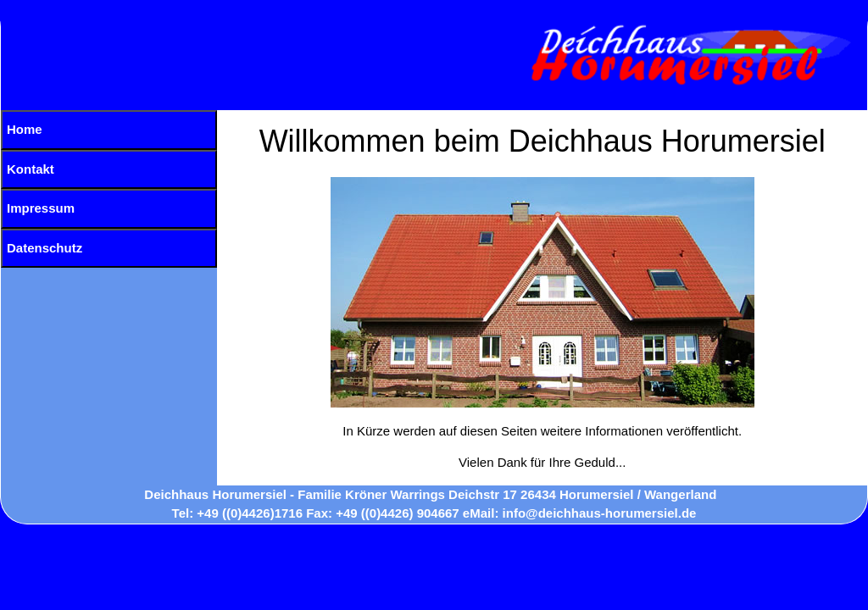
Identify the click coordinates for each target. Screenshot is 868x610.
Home (25, 129)
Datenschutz (45, 248)
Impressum (41, 208)
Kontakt (31, 169)
